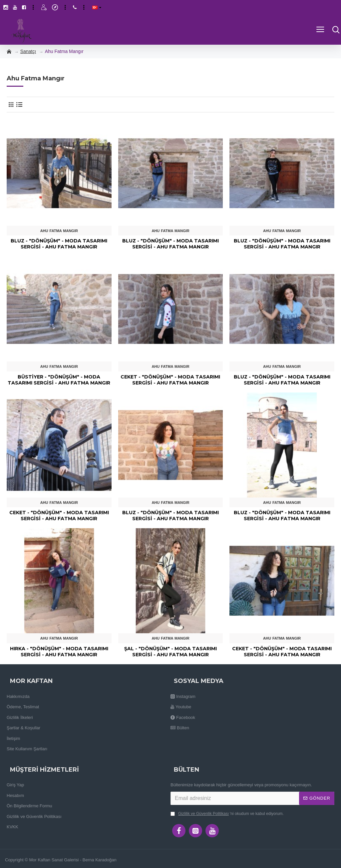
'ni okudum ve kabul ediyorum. (227, 814)
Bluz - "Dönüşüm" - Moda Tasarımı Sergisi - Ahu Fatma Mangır (59, 244)
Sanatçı (28, 51)
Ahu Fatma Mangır (59, 231)
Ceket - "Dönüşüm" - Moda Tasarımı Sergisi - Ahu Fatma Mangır (170, 380)
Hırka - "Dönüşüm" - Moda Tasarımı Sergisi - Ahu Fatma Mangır (59, 652)
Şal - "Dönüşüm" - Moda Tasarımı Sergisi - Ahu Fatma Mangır (170, 652)
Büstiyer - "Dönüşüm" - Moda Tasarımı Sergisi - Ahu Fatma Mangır (59, 380)
